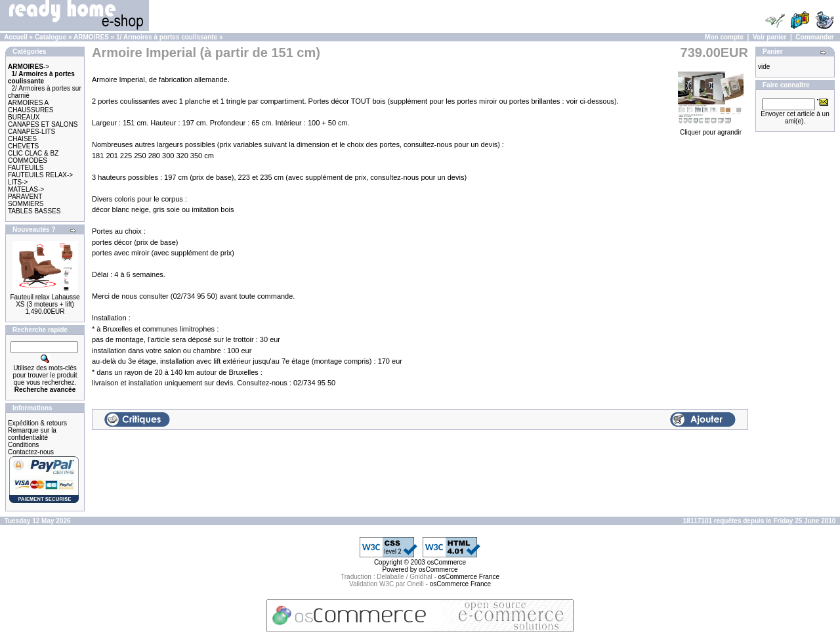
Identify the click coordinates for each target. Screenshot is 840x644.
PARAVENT (25, 197)
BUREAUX (24, 117)
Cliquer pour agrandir (711, 129)
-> (29, 67)
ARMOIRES (91, 37)
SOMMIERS (26, 204)
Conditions (23, 445)
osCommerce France (469, 577)
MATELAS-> (26, 189)
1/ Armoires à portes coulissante (167, 37)
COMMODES (28, 161)
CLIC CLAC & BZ (33, 153)
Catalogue (51, 37)
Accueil (16, 37)
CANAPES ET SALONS (43, 124)
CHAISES (22, 139)
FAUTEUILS (26, 168)
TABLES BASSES (34, 211)
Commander (814, 37)
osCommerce (447, 562)
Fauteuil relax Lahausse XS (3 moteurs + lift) (45, 301)
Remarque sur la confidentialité (32, 434)
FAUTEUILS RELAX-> (40, 175)
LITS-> (18, 182)
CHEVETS (23, 146)
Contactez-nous (31, 452)
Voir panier (770, 37)
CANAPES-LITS (31, 132)
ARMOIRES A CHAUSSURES (31, 106)
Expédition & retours (37, 423)
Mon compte (724, 37)
